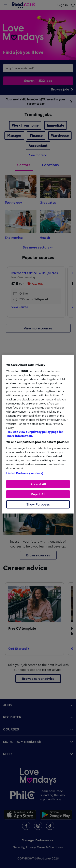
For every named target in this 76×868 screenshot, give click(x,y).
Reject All (38, 494)
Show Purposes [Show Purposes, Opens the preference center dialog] (38, 504)
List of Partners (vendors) (25, 473)
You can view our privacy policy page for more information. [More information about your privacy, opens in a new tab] (35, 434)
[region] (38, 434)
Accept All (38, 484)
